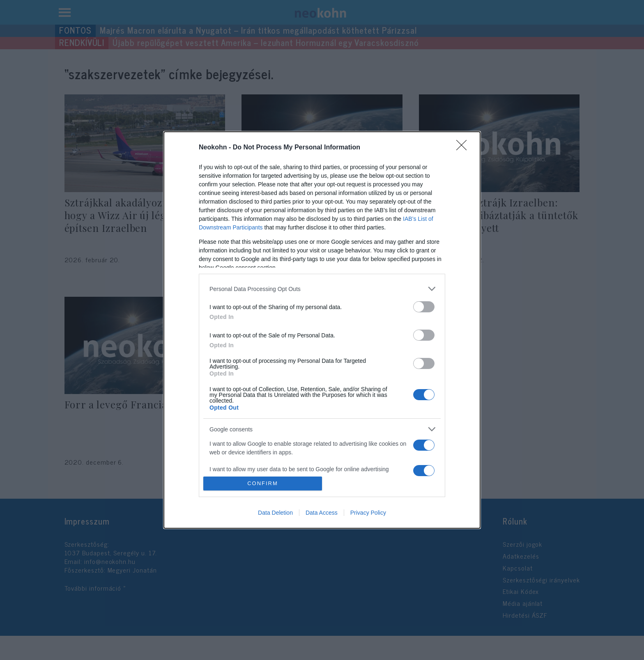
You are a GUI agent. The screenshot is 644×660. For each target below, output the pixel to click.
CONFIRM (263, 483)
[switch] (424, 307)
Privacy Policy (368, 513)
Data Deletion (275, 513)
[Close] (464, 148)
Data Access (322, 513)
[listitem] (322, 289)
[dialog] (322, 330)
